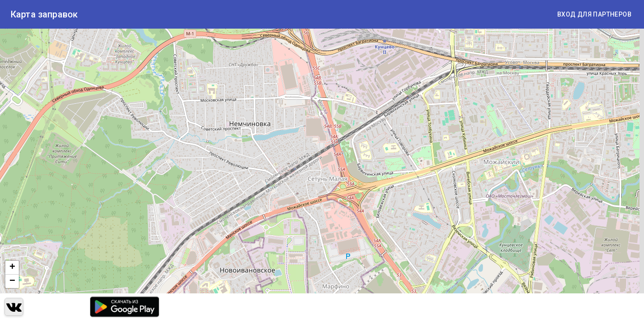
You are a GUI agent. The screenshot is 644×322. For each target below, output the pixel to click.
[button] (12, 268)
